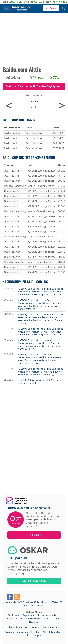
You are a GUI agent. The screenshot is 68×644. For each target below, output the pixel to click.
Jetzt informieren (34, 535)
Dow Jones (42, 602)
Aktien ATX (11, 602)
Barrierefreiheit (51, 627)
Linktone (40, 615)
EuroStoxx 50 (29, 602)
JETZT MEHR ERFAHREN (34, 581)
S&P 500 (40, 606)
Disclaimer (36, 632)
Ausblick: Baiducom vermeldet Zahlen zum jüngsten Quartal (40, 382)
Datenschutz (22, 632)
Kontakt (13, 627)
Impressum (24, 627)
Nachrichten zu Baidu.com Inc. (26, 282)
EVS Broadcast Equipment (21, 615)
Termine (34, 101)
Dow (51, 2)
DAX (29, 2)
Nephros (34, 622)
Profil (34, 107)
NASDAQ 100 (55, 602)
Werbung (37, 627)
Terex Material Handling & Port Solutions (39, 619)
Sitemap (10, 632)
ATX (8, 2)
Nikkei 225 (29, 606)
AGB (45, 632)
